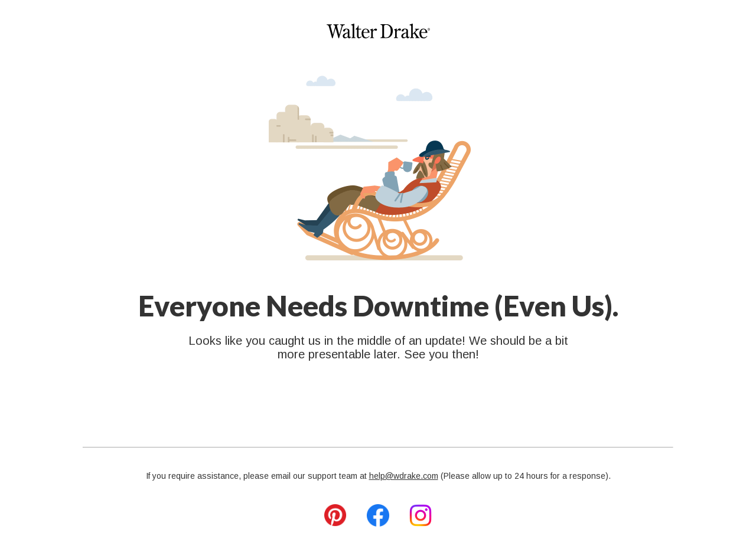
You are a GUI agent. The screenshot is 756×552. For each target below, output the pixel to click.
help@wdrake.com (404, 476)
